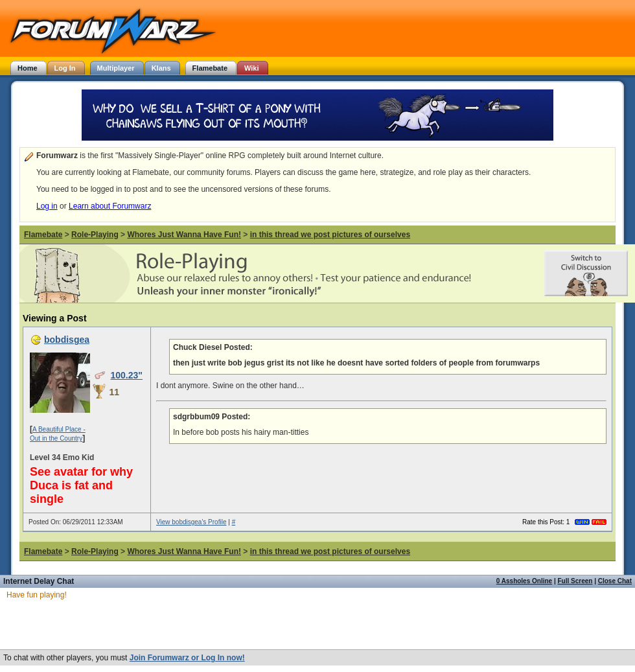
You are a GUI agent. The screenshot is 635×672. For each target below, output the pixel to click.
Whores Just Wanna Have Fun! (184, 235)
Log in (47, 206)
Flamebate (43, 235)
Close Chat (615, 581)
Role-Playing (95, 235)
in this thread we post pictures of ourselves (330, 235)
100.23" (126, 375)
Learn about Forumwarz (110, 206)
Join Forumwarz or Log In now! (187, 658)
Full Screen (575, 581)
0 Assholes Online (524, 581)
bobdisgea (67, 340)
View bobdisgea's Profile (191, 522)
